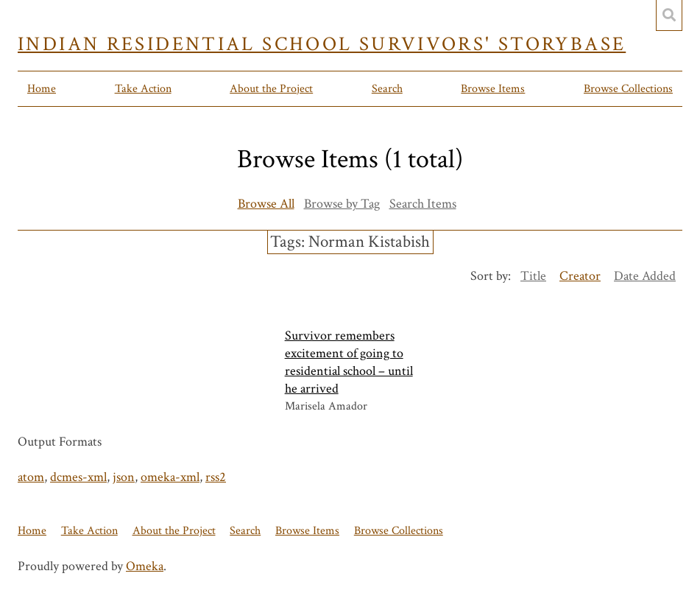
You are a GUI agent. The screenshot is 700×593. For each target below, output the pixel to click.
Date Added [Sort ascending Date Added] (645, 276)
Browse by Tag (342, 204)
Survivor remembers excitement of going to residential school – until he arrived (349, 362)
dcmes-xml (78, 477)
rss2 (216, 477)
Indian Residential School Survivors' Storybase (322, 44)
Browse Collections (628, 89)
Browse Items (493, 89)
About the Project (271, 89)
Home (42, 89)
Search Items (423, 204)
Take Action (143, 89)
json (124, 477)
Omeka (145, 566)
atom (31, 477)
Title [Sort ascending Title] (533, 276)
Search (387, 89)
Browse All (266, 204)
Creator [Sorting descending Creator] (580, 276)
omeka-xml (170, 477)
